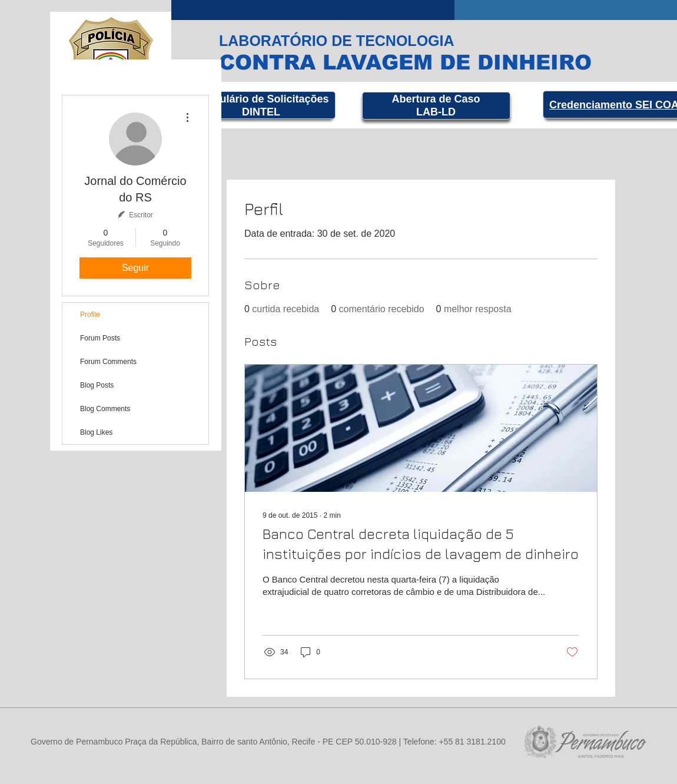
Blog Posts (97, 385)
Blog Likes (96, 432)
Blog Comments (105, 409)
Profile (90, 315)
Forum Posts (100, 338)
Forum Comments (108, 362)
